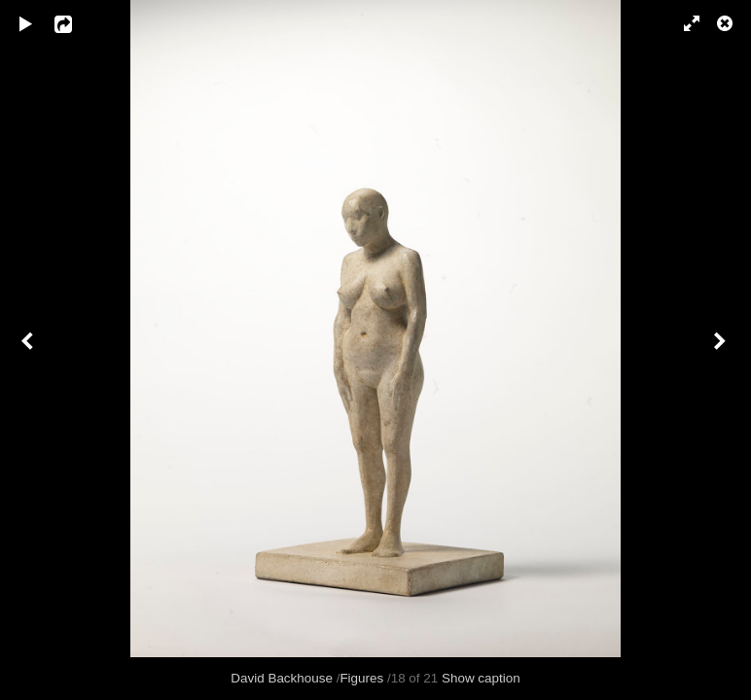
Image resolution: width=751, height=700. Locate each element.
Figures (361, 678)
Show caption (481, 678)
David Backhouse (282, 678)
